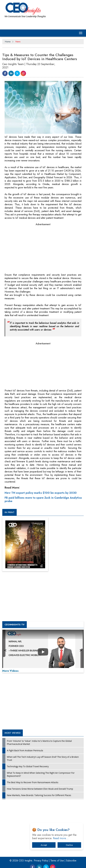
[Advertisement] (28, 247)
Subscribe (71, 861)
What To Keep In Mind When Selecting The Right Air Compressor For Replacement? (41, 774)
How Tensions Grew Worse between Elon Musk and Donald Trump (40, 789)
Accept (44, 845)
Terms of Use (57, 861)
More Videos (10, 671)
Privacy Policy (41, 861)
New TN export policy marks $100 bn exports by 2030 (41, 493)
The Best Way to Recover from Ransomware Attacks (33, 782)
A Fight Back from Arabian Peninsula (25, 750)
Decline (69, 845)
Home (8, 42)
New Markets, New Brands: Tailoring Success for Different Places (39, 795)
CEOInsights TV (15, 625)
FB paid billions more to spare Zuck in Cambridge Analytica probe (43, 499)
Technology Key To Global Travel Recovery (28, 766)
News (18, 42)
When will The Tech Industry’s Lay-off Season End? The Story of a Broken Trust (43, 758)
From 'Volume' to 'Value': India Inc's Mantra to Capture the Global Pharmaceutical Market (39, 742)
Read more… (61, 838)
